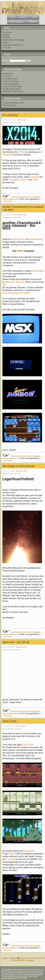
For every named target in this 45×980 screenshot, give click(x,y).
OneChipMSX (37, 271)
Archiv (6, 42)
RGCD (11, 854)
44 (33, 958)
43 (29, 958)
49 (17, 960)
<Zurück (12, 958)
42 (26, 958)
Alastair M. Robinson (15, 282)
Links (6, 28)
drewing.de (8, 74)
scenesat (34, 177)
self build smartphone (13, 45)
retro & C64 (22, 120)
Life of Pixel (28, 745)
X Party (22, 152)
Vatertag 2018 (9, 105)
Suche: (7, 55)
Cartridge (10, 859)
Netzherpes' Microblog (13, 40)
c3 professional (10, 79)
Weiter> (23, 960)
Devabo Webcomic (11, 89)
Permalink (8, 201)
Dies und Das (22, 471)
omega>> (31, 960)
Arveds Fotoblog (10, 81)
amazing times (19, 239)
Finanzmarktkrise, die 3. (14, 103)
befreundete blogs (12, 69)
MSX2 (20, 251)
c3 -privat (7, 76)
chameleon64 (36, 239)
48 (14, 960)
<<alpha (5, 958)
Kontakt (6, 35)
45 (37, 958)
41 (22, 958)
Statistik (6, 37)
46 (40, 958)
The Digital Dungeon (18, 180)
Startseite (7, 32)
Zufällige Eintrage (12, 98)
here (5, 285)
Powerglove (29, 851)
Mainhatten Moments (13, 91)
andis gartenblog (11, 84)
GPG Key (7, 47)
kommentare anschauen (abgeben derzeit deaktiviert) (21, 457)
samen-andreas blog (12, 86)
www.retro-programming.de (15, 293)
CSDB (35, 180)
